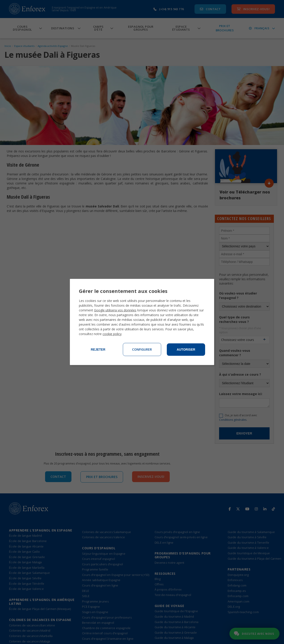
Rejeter (98, 350)
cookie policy (112, 334)
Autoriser (186, 350)
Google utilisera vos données (115, 310)
